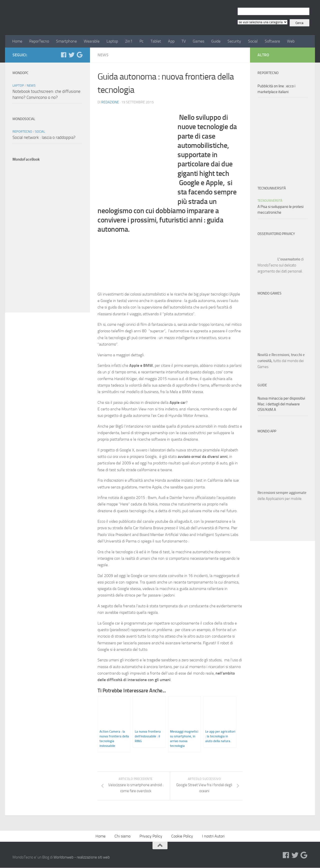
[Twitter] (71, 55)
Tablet (156, 41)
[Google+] (79, 55)
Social (253, 41)
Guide (216, 41)
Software (272, 41)
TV (184, 41)
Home (17, 41)
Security (234, 41)
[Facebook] (63, 55)
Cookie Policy (182, 836)
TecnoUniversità (270, 201)
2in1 (129, 41)
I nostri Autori (213, 836)
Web (291, 41)
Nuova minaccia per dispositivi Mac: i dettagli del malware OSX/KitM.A (281, 404)
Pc (141, 41)
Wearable (92, 41)
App (171, 41)
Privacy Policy (151, 836)
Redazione (110, 102)
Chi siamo (122, 836)
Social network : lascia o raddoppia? (44, 137)
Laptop (112, 41)
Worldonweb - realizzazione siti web (82, 857)
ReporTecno (39, 41)
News (103, 55)
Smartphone (66, 41)
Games (198, 41)
